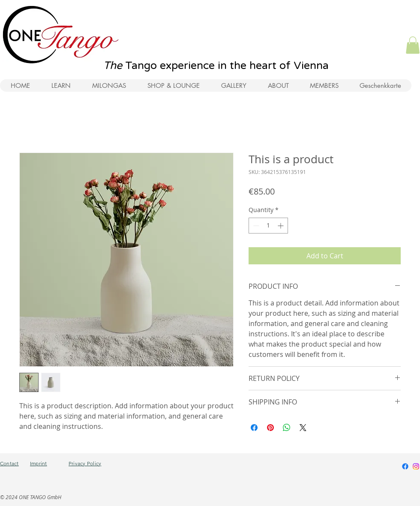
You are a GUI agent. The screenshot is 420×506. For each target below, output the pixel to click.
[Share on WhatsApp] (287, 428)
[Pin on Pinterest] (270, 428)
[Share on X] (303, 428)
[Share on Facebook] (254, 428)
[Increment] (281, 226)
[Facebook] (405, 466)
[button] (413, 45)
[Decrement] (255, 226)
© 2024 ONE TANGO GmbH (31, 497)
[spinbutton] (268, 226)
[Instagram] (416, 466)
